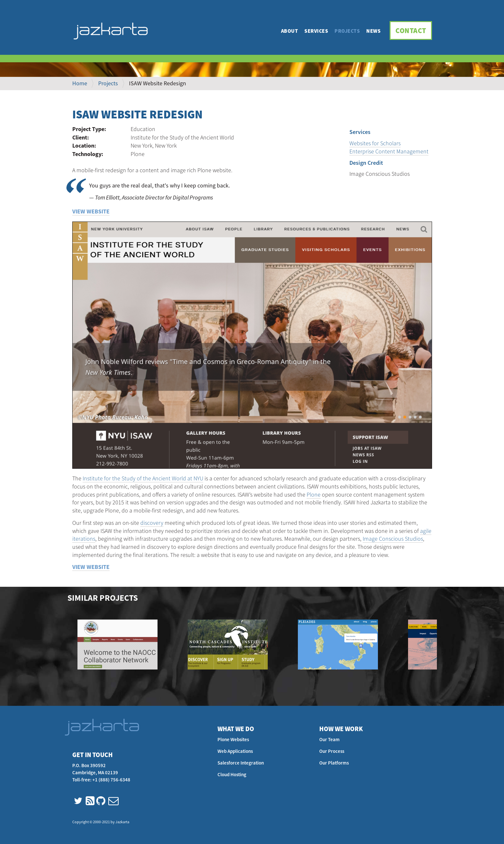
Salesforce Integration (241, 763)
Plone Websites (233, 739)
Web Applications (235, 751)
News (373, 31)
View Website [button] (91, 211)
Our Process (332, 751)
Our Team (329, 739)
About (290, 31)
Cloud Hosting (232, 774)
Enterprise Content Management (389, 151)
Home (80, 83)
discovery (152, 523)
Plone (314, 494)
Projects (347, 31)
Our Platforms (334, 763)
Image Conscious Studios (393, 539)
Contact (411, 30)
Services (316, 31)
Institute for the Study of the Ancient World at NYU (143, 478)
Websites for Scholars (375, 143)
